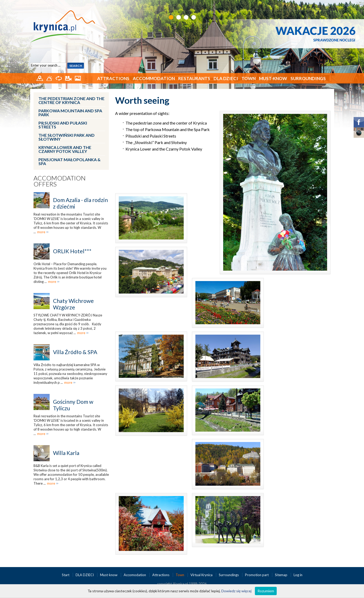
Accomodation (135, 575)
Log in (298, 575)
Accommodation (154, 78)
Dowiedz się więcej (236, 591)
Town (249, 78)
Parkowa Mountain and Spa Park (70, 113)
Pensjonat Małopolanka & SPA (70, 161)
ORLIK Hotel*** (72, 251)
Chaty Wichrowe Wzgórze (73, 304)
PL (327, 5)
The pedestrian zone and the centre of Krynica (71, 100)
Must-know (273, 78)
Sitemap (281, 575)
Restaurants (194, 78)
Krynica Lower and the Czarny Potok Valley (65, 149)
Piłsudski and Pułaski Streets (63, 125)
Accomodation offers (60, 181)
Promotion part (257, 575)
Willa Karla (66, 453)
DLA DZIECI (226, 78)
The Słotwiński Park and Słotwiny (67, 137)
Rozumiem (266, 591)
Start (66, 575)
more (41, 232)
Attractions (113, 78)
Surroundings (308, 78)
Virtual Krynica (202, 575)
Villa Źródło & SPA (75, 352)
